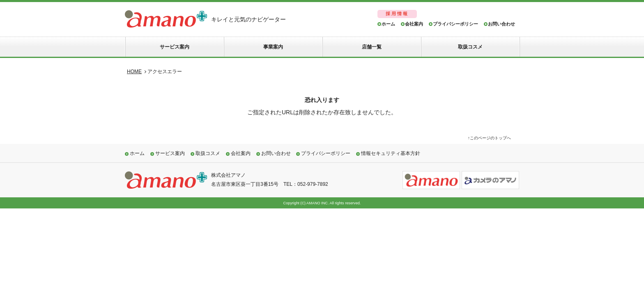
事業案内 (273, 47)
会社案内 (414, 24)
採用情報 (397, 14)
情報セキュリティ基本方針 (391, 153)
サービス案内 (175, 47)
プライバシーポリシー (455, 24)
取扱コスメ (470, 47)
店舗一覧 (372, 47)
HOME (134, 72)
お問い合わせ (501, 24)
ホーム (388, 24)
